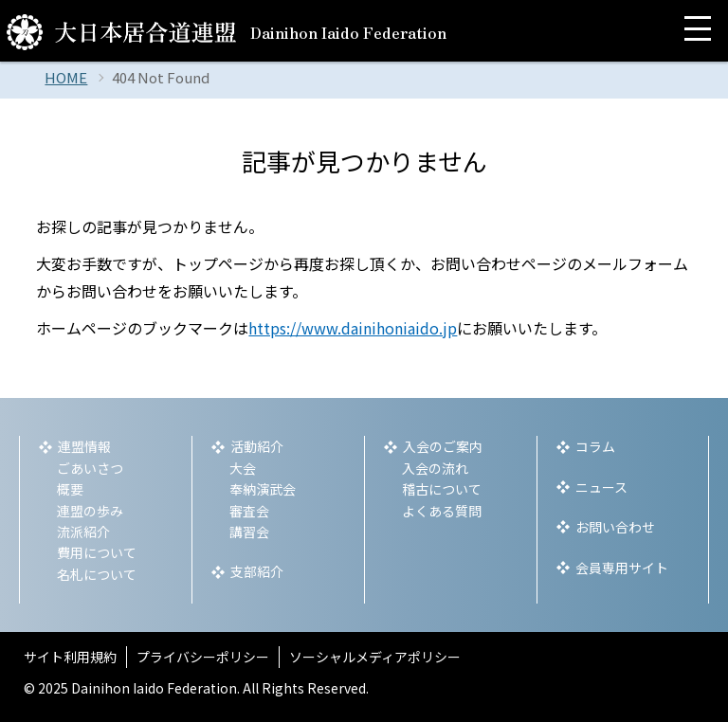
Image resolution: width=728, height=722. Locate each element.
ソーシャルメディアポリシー (375, 657)
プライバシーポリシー (203, 657)
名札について (97, 574)
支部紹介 (257, 571)
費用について (97, 552)
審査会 (249, 511)
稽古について (442, 489)
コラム (595, 446)
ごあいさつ (90, 468)
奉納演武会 (263, 489)
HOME (66, 77)
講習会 (249, 532)
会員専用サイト (622, 568)
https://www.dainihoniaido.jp (353, 328)
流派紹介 (83, 532)
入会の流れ (435, 468)
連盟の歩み (90, 511)
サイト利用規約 (70, 657)
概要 (70, 489)
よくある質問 (442, 511)
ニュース (601, 487)
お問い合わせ (615, 527)
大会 (243, 468)
